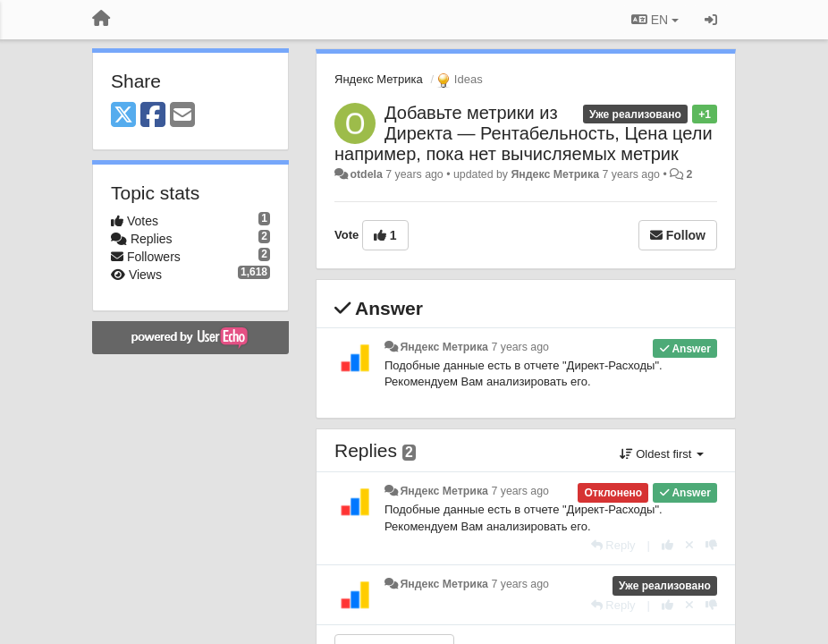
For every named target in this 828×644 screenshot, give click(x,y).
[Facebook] (153, 116)
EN (655, 20)
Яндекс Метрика (379, 79)
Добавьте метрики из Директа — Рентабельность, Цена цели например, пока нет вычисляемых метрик (524, 133)
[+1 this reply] (667, 545)
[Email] (182, 116)
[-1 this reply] (711, 545)
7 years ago (520, 347)
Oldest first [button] (662, 454)
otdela (366, 174)
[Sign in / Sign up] (711, 20)
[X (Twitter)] (123, 116)
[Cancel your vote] (689, 545)
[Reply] (613, 545)
